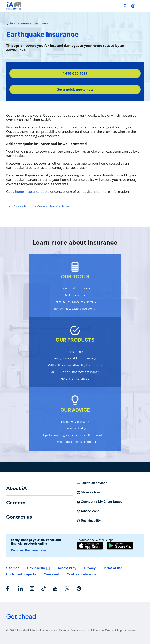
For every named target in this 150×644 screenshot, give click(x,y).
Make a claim (88, 492)
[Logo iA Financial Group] (14, 6)
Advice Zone (88, 511)
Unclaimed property (21, 574)
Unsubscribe (36, 568)
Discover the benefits (29, 550)
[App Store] (90, 546)
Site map (13, 568)
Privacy (90, 568)
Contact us (19, 517)
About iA (17, 488)
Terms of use (113, 568)
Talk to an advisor (92, 483)
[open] (141, 6)
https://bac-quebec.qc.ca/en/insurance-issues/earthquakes (40, 206)
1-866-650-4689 (75, 73)
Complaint (51, 574)
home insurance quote (32, 191)
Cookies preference (81, 574)
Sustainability (89, 521)
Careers (16, 503)
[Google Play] (120, 546)
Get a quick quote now (75, 89)
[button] (133, 6)
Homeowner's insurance (27, 23)
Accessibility (67, 568)
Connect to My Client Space (99, 502)
